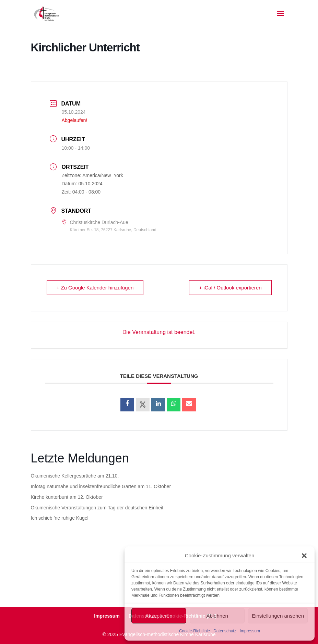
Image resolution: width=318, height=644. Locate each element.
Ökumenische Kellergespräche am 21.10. (75, 476)
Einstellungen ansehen (278, 616)
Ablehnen (217, 616)
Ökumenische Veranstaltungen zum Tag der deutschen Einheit (97, 508)
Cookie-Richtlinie (195, 631)
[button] (304, 556)
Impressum (250, 631)
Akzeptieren (159, 616)
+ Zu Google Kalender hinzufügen (95, 288)
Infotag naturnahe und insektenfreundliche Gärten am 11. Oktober (101, 486)
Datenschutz (225, 631)
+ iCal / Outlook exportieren (230, 288)
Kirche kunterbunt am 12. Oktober (67, 497)
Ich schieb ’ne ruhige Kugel (60, 518)
